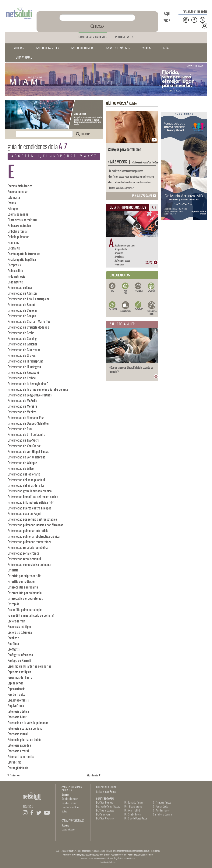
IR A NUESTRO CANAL (144, 196)
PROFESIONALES (124, 37)
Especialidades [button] (69, 830)
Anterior (14, 775)
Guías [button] (64, 812)
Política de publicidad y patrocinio (141, 855)
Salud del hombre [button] (70, 803)
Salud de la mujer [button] (70, 799)
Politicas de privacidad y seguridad (76, 855)
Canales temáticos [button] (70, 808)
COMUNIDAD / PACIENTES (93, 37)
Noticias (65, 795)
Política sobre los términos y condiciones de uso (109, 855)
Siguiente (94, 775)
